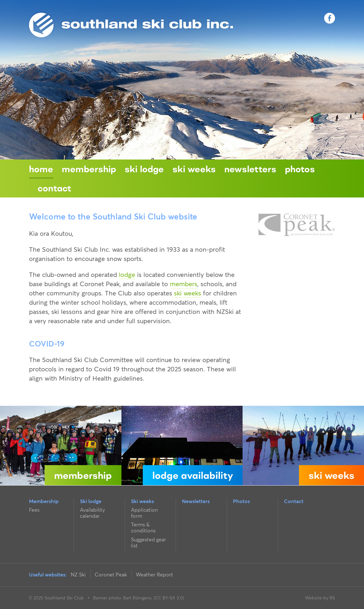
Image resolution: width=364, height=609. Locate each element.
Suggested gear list (149, 542)
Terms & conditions (143, 527)
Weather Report (154, 575)
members (184, 284)
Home (41, 169)
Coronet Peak (111, 575)
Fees (34, 510)
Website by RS (320, 598)
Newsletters (250, 169)
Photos (300, 169)
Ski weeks (194, 169)
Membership (89, 169)
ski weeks (188, 293)
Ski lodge (144, 169)
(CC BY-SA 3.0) (169, 598)
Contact (55, 188)
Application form (144, 513)
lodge (127, 275)
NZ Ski (78, 575)
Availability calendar (92, 513)
